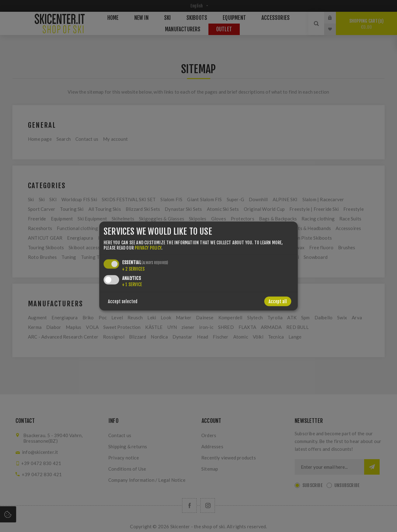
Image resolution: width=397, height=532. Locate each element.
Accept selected (123, 301)
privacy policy (148, 248)
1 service (132, 284)
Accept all (278, 301)
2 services (133, 269)
